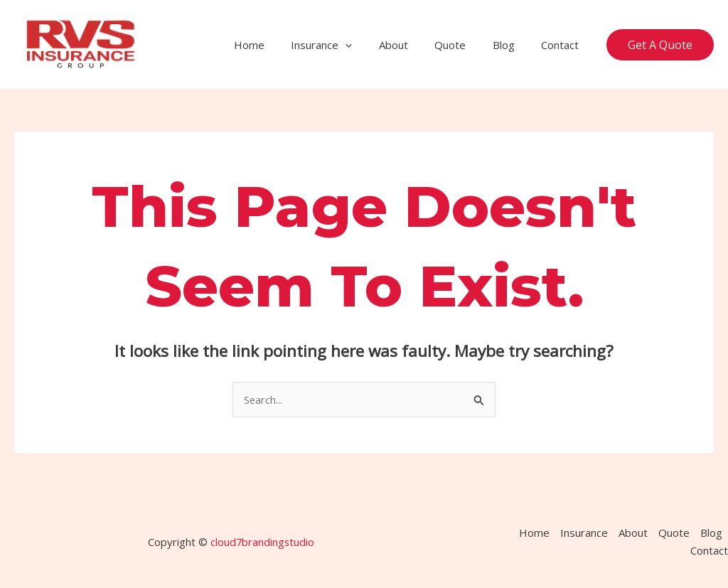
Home (278, 45)
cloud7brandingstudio (262, 542)
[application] (369, 45)
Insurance (346, 45)
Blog (512, 45)
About (412, 45)
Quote (464, 45)
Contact (563, 45)
